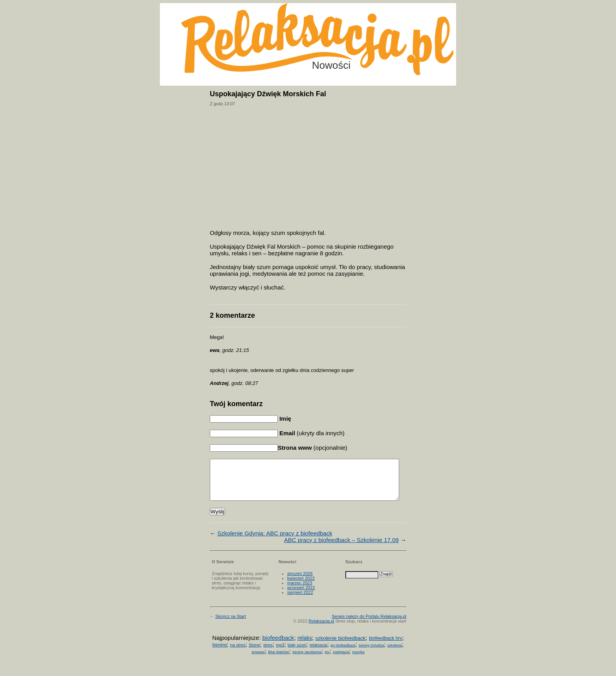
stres (268, 653)
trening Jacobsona (307, 660)
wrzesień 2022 (301, 596)
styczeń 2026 (300, 582)
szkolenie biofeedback (341, 646)
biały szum (297, 653)
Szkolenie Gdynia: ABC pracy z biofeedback (275, 541)
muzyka (358, 660)
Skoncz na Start (231, 625)
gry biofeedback (343, 654)
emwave (258, 660)
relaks (305, 646)
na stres (238, 653)
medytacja (341, 660)
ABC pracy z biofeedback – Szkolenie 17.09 (341, 548)
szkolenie (395, 654)
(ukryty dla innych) (311, 433)
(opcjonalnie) (313, 448)
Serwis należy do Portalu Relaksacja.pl (369, 625)
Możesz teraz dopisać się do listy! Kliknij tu (584, 33)
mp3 (280, 653)
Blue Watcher (279, 660)
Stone (254, 653)
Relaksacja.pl (321, 629)
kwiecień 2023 (301, 586)
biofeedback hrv (386, 647)
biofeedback (278, 646)
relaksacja (318, 653)
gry (327, 660)
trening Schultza (371, 654)
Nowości (331, 65)
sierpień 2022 (300, 601)
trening (219, 653)
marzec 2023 (300, 591)
